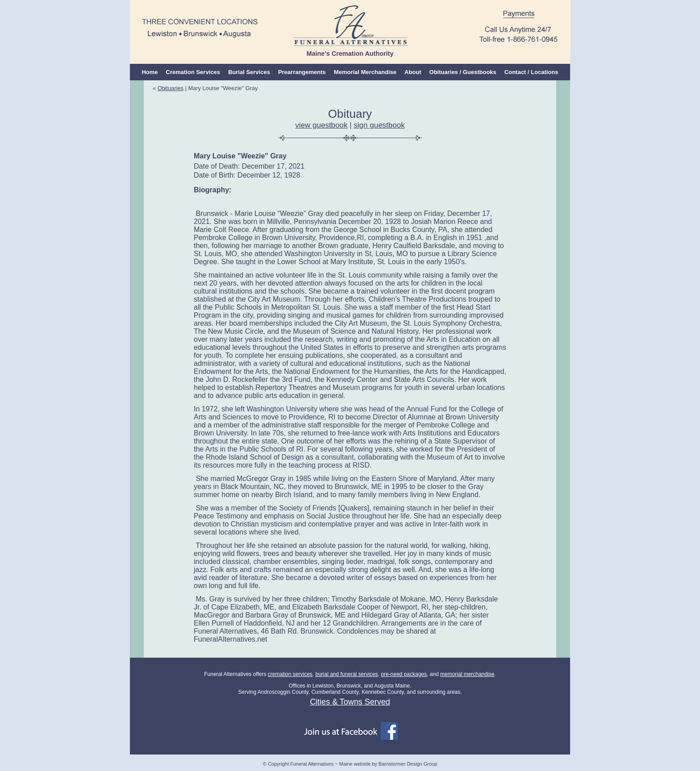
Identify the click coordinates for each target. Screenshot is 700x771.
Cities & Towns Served (350, 702)
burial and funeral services (346, 674)
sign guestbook (379, 125)
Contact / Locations (531, 72)
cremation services (290, 674)
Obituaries (171, 88)
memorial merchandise (467, 674)
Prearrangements (302, 72)
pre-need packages (404, 674)
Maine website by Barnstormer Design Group (388, 764)
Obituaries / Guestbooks (463, 72)
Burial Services (249, 72)
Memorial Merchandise (365, 72)
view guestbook (321, 125)
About (413, 72)
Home (150, 72)
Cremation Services (193, 72)
